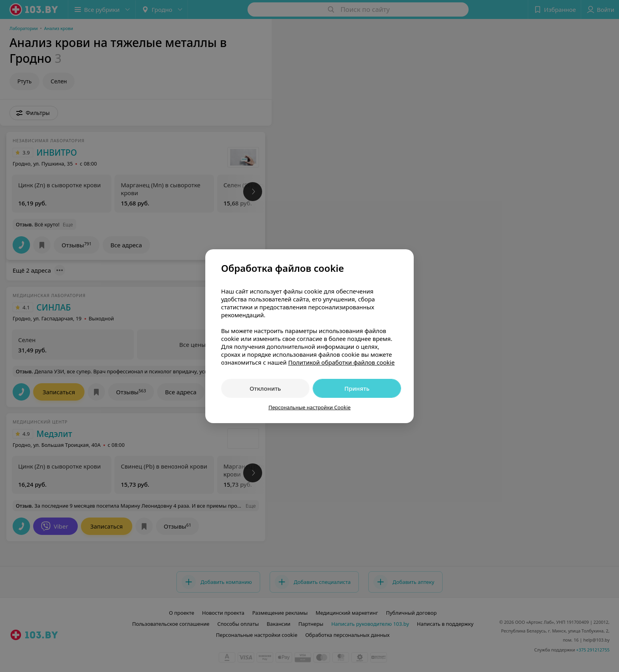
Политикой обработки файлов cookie (341, 362)
